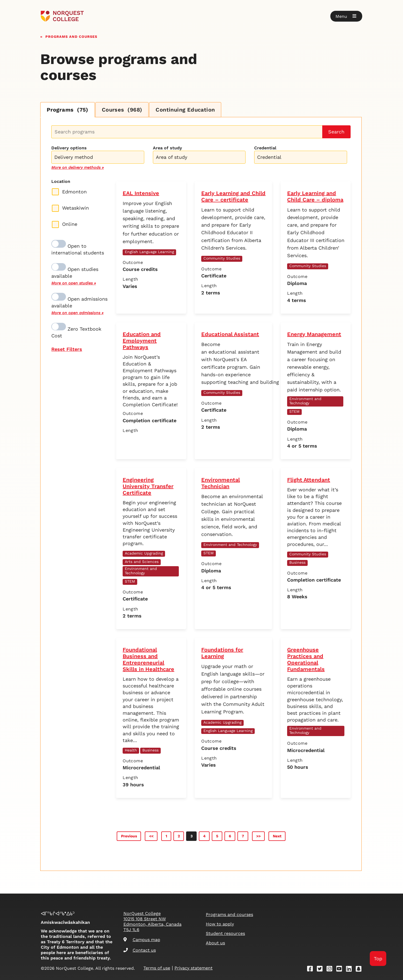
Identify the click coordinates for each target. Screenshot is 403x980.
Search (336, 132)
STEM (294, 411)
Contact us (140, 950)
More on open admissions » (77, 313)
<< (151, 836)
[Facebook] (312, 970)
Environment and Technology (305, 401)
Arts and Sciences (142, 562)
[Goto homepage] (62, 16)
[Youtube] (341, 970)
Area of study (167, 148)
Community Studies (222, 258)
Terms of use (157, 968)
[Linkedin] (351, 970)
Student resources (225, 933)
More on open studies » (74, 283)
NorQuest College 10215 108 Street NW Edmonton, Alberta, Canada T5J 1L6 (152, 922)
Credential (265, 148)
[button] (346, 16)
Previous (129, 836)
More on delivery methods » (78, 167)
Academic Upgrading (144, 553)
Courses (122, 110)
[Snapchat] (360, 970)
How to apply (220, 924)
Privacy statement (194, 968)
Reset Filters (67, 349)
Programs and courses (71, 36)
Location (61, 181)
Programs (68, 110)
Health (131, 750)
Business (297, 562)
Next (277, 836)
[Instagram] (331, 970)
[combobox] (98, 157)
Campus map (142, 940)
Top (378, 959)
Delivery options (69, 148)
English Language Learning (149, 252)
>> (258, 836)
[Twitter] (321, 970)
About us (215, 943)
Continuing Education (185, 110)
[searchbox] (99, 158)
